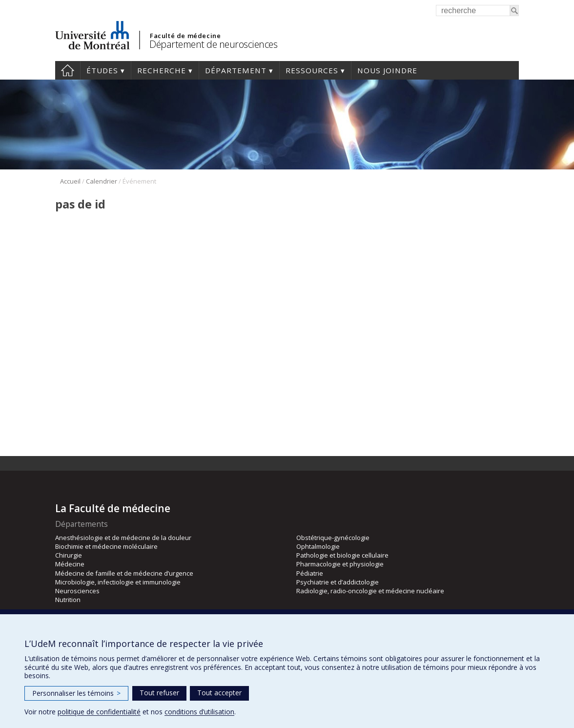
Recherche (162, 70)
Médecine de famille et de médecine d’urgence (124, 573)
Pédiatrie (310, 573)
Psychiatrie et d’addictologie (338, 582)
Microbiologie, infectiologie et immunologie (118, 582)
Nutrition (68, 600)
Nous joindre (387, 70)
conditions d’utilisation (199, 712)
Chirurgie (69, 555)
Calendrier (102, 181)
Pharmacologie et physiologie (340, 564)
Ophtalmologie (318, 546)
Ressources (312, 70)
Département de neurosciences (213, 44)
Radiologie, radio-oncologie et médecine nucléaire (370, 591)
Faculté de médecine (185, 36)
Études (102, 70)
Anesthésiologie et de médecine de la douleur (123, 538)
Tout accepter (219, 693)
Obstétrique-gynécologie (333, 538)
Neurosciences (77, 591)
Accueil (68, 70)
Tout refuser (159, 693)
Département (236, 70)
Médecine (70, 564)
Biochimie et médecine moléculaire (106, 546)
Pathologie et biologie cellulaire (342, 555)
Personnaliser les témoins (76, 693)
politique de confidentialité (99, 712)
